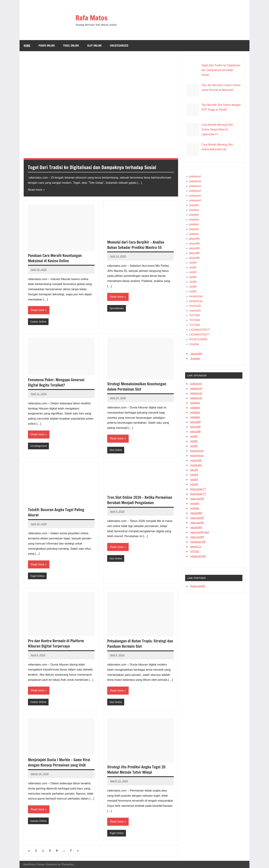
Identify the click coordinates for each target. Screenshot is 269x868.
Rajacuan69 (198, 586)
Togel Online (71, 46)
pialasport (195, 176)
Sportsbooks (117, 308)
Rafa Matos (91, 18)
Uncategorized (119, 46)
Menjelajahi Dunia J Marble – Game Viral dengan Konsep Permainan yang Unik (59, 762)
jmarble (195, 503)
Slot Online (94, 46)
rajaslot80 (196, 354)
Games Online (38, 821)
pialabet (194, 205)
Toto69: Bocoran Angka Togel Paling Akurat (56, 512)
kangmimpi (196, 296)
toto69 (194, 470)
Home (27, 46)
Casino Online (38, 322)
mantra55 (195, 306)
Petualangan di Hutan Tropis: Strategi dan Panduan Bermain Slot (140, 644)
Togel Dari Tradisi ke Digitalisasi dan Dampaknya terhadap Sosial (92, 167)
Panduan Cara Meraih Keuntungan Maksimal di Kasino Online (55, 258)
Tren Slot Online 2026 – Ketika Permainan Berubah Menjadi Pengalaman (140, 500)
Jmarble (194, 344)
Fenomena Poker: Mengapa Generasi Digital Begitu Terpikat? (56, 382)
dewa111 (196, 547)
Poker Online (47, 46)
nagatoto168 (198, 542)
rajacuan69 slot (200, 532)
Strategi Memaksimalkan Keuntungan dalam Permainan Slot (137, 387)
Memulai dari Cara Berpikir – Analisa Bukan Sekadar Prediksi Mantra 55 (136, 245)
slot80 (193, 263)
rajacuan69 (197, 499)
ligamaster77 (198, 489)
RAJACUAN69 (198, 339)
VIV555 (195, 551)
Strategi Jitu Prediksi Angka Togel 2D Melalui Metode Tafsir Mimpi (136, 770)
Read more (35, 190)
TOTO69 (195, 315)
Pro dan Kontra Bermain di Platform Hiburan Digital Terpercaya (56, 643)
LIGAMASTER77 (200, 330)
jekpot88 (194, 239)
